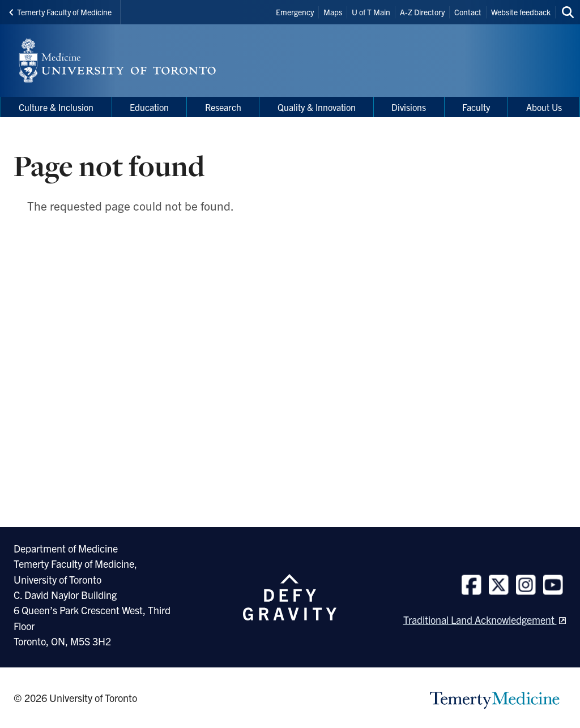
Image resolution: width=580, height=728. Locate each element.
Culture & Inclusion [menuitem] (56, 107)
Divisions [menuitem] (409, 107)
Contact (468, 12)
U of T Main (371, 12)
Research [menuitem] (223, 107)
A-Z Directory (422, 12)
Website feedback (521, 12)
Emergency (295, 12)
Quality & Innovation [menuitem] (317, 107)
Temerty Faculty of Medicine (60, 12)
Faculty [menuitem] (476, 107)
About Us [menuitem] (544, 107)
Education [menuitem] (149, 107)
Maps (333, 12)
